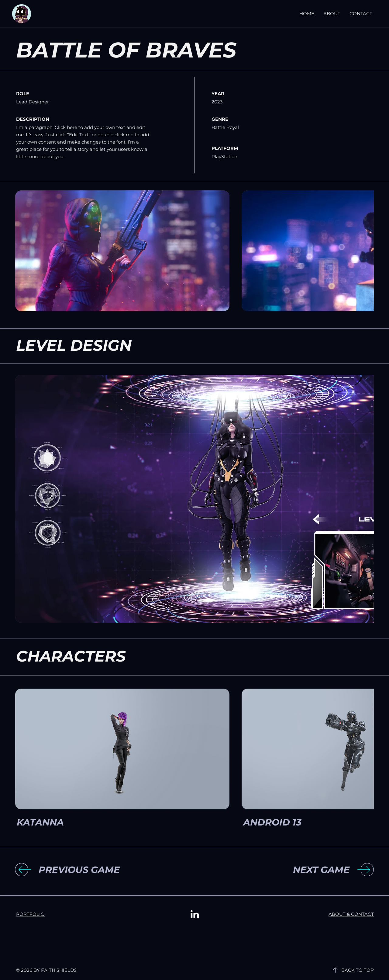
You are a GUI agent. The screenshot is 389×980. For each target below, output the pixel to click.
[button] (88, 870)
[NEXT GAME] (300, 870)
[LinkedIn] (195, 914)
